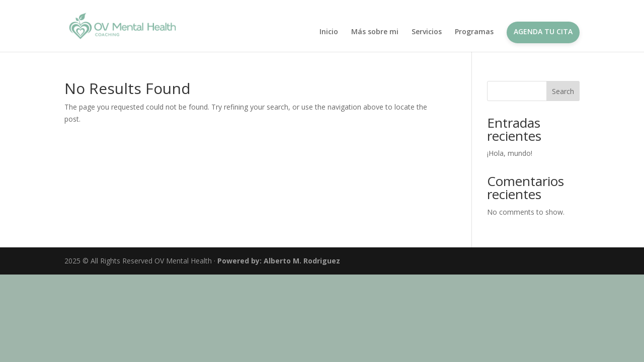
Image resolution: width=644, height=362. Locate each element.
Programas (474, 32)
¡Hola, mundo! (510, 153)
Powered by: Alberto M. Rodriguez (279, 261)
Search (563, 91)
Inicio (329, 32)
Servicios (427, 32)
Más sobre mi (375, 32)
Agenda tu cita (543, 31)
